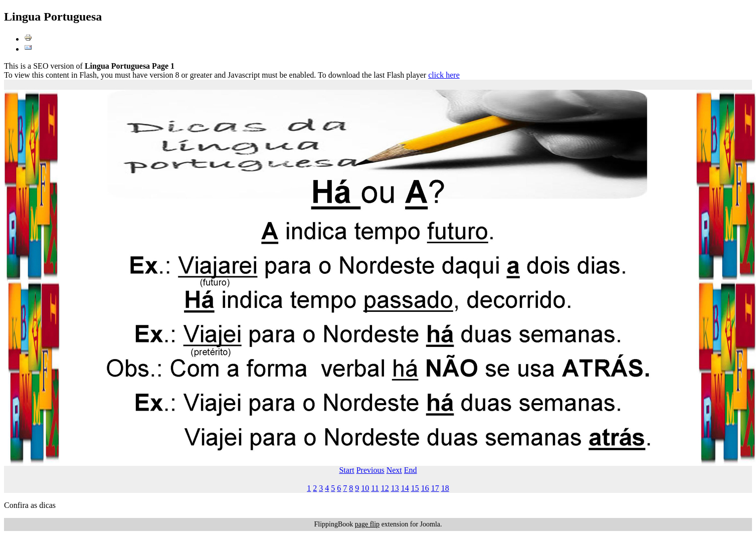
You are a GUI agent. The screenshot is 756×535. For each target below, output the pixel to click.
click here (444, 75)
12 (385, 488)
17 (435, 488)
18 (445, 488)
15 (415, 488)
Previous (370, 470)
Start (346, 470)
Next (394, 470)
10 (365, 488)
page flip (367, 524)
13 (395, 488)
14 (405, 488)
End (411, 470)
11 (375, 488)
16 (425, 488)
